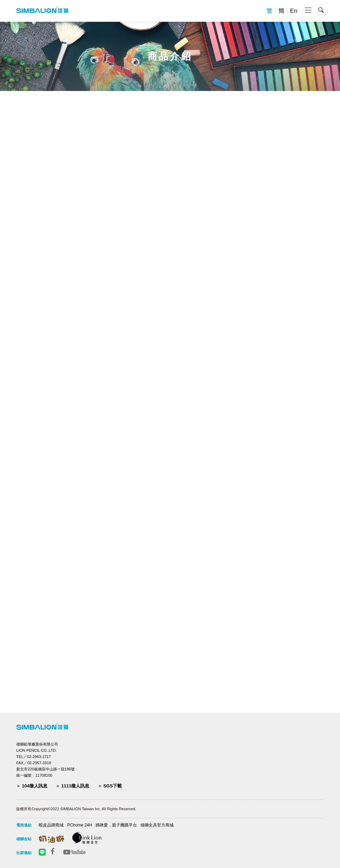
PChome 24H (80, 825)
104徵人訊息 (35, 786)
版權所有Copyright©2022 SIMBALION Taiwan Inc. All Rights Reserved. (76, 809)
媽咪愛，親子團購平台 (116, 825)
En (294, 11)
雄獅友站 (24, 839)
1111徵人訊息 (75, 786)
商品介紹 (170, 56)
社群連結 (24, 853)
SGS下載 (113, 786)
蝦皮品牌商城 (51, 825)
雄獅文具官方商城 (157, 825)
